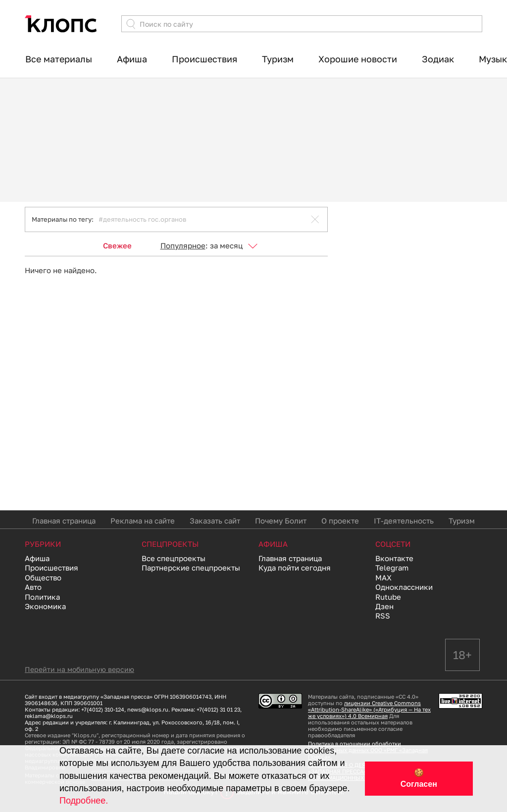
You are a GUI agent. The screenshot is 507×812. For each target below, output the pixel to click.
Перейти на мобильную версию (79, 669)
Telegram (392, 568)
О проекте (340, 521)
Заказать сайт (215, 521)
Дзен (384, 606)
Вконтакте (394, 558)
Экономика (45, 606)
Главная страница (64, 521)
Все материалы (59, 59)
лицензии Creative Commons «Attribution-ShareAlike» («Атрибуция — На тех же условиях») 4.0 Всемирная (369, 709)
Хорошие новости (358, 59)
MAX (383, 577)
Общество (43, 577)
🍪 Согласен (419, 778)
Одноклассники (404, 587)
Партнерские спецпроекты (191, 568)
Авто (33, 587)
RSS (383, 616)
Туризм (278, 59)
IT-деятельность (404, 521)
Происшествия (204, 59)
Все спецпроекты (174, 558)
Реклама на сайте (143, 521)
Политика (42, 597)
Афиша (132, 59)
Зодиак (438, 59)
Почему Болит (281, 521)
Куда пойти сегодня (295, 568)
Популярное (183, 245)
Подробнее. (84, 801)
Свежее (117, 245)
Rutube (388, 597)
